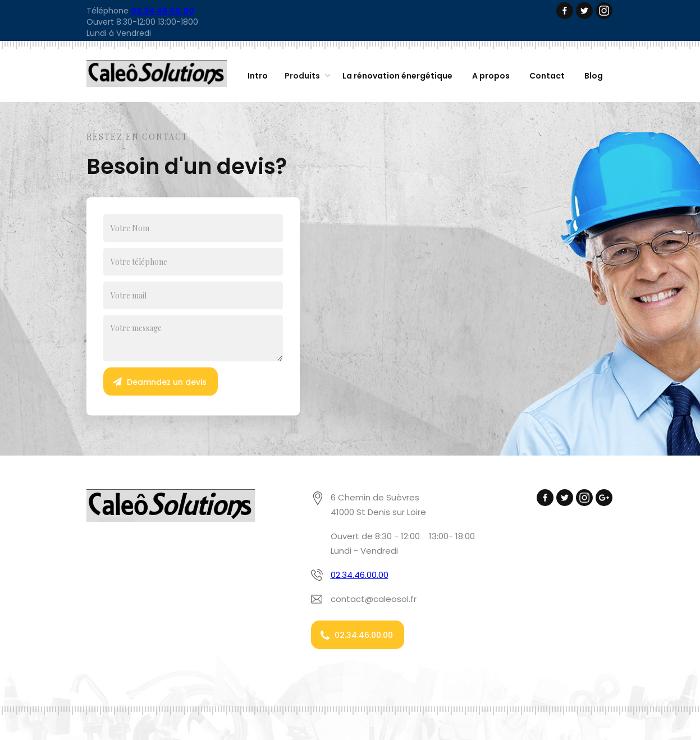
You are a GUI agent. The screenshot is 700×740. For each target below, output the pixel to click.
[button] (305, 76)
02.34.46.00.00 (360, 575)
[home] (157, 73)
